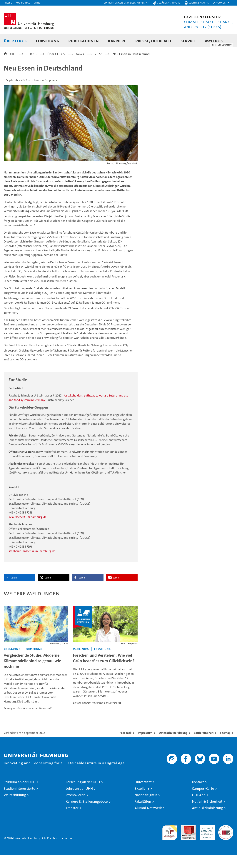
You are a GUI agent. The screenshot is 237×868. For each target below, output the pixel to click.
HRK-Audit (206, 840)
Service (188, 41)
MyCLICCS (214, 41)
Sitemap (225, 746)
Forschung (47, 41)
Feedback (125, 746)
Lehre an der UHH (79, 802)
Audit (184, 840)
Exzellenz (142, 802)
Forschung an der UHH (83, 795)
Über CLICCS (15, 41)
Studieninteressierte (19, 802)
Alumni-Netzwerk (148, 821)
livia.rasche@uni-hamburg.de (28, 530)
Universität (143, 795)
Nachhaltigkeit (146, 808)
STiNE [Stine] (37, 2)
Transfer (72, 821)
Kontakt (198, 795)
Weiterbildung (15, 808)
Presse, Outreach (153, 41)
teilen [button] (14, 591)
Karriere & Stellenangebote (87, 815)
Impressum (145, 746)
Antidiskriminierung (207, 821)
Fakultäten (143, 815)
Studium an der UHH (20, 795)
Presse (8, 2)
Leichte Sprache (199, 2)
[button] (126, 3)
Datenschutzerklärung (173, 746)
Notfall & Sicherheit (207, 815)
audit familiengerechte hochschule (170, 844)
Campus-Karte (203, 802)
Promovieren (76, 808)
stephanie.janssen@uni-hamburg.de (32, 564)
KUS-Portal (23, 2)
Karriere (117, 41)
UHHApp (199, 808)
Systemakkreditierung (226, 840)
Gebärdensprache (168, 2)
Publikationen (84, 41)
